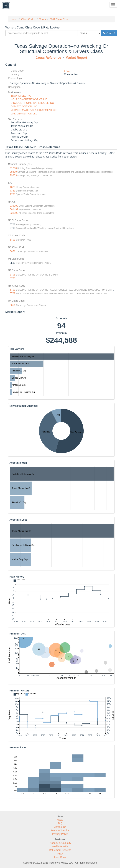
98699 (13, 172)
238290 (14, 206)
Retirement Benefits (60, 850)
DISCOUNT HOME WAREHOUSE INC (32, 103)
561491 (14, 209)
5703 (13, 275)
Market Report (76, 58)
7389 (13, 191)
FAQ (60, 823)
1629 (13, 187)
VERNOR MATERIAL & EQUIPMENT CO (34, 110)
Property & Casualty (60, 843)
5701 (67, 71)
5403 (13, 240)
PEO (60, 854)
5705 (13, 278)
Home (14, 19)
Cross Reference (48, 58)
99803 (13, 175)
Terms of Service (60, 830)
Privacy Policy (60, 834)
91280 (13, 168)
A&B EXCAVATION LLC (24, 106)
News (60, 820)
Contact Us (60, 827)
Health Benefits (60, 846)
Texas (43, 19)
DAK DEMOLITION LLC (24, 114)
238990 (14, 213)
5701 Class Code (59, 19)
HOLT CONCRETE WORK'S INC (29, 99)
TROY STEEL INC (21, 96)
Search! (109, 33)
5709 (13, 293)
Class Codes (28, 19)
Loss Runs (60, 857)
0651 (13, 251)
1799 (13, 194)
